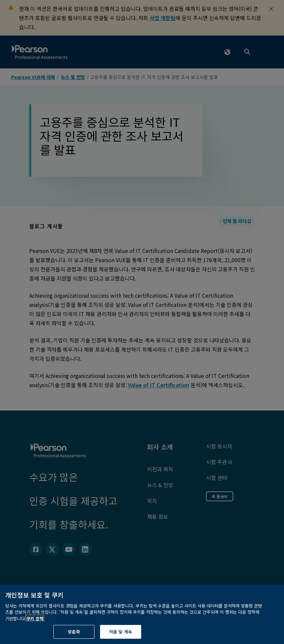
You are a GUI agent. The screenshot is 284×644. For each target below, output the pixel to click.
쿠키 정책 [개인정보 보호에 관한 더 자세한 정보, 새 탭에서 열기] (35, 632)
